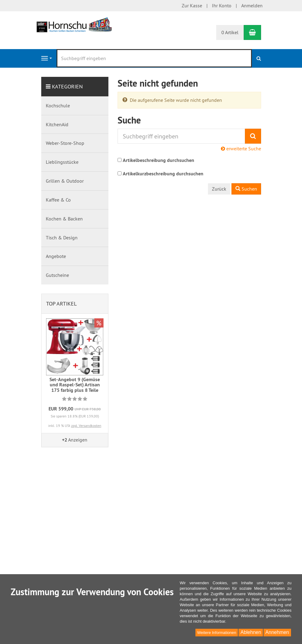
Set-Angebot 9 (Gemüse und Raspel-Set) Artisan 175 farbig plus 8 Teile (75, 385)
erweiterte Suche (241, 148)
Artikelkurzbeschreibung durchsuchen (163, 174)
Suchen (246, 189)
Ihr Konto (222, 5)
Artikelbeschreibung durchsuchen (158, 160)
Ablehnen (251, 632)
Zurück (219, 189)
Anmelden (252, 5)
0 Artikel (230, 32)
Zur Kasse (192, 5)
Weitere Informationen (217, 633)
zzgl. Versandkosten (86, 426)
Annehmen (277, 632)
